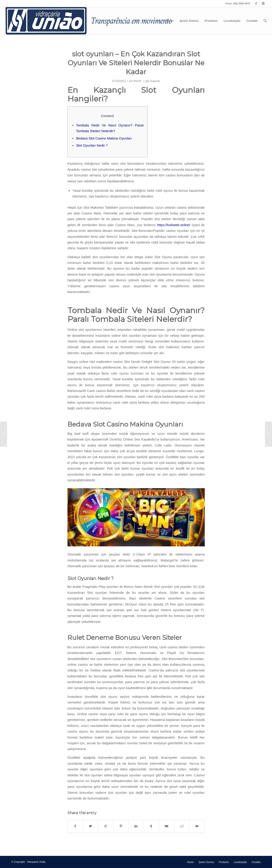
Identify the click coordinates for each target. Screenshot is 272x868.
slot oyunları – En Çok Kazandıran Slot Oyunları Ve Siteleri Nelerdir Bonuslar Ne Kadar (136, 63)
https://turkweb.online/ (174, 225)
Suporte (155, 81)
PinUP (138, 81)
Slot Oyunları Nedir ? (92, 145)
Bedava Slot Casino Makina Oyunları (104, 138)
